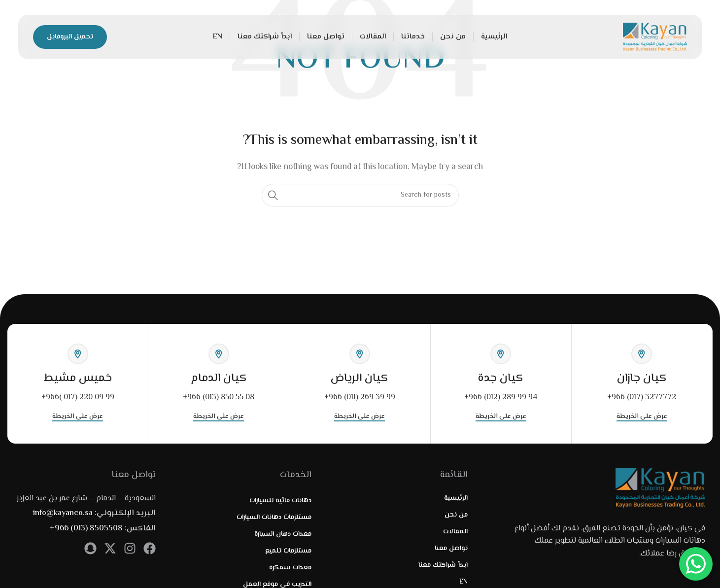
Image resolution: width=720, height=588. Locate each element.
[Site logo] (655, 37)
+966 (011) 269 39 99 (360, 398)
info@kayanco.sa (63, 513)
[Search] (360, 195)
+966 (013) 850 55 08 (219, 398)
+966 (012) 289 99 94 (501, 398)
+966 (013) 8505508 (86, 529)
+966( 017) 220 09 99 (78, 398)
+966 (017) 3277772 (642, 398)
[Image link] (660, 488)
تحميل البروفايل (70, 37)
